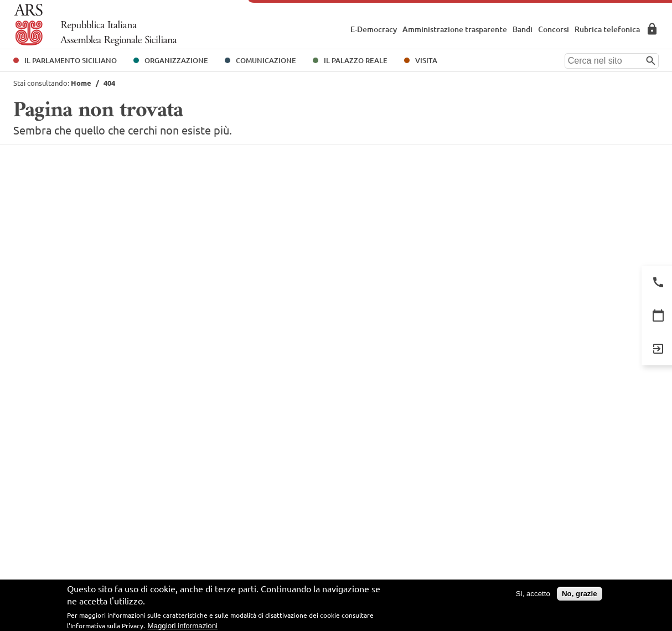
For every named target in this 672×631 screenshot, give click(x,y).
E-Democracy (374, 29)
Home (81, 83)
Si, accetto (533, 594)
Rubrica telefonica (607, 29)
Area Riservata (652, 29)
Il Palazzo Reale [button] (356, 60)
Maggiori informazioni (182, 626)
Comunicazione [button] (266, 60)
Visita (426, 60)
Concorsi (554, 29)
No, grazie (580, 594)
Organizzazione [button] (176, 60)
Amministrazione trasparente (455, 29)
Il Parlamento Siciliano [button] (71, 60)
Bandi (523, 29)
